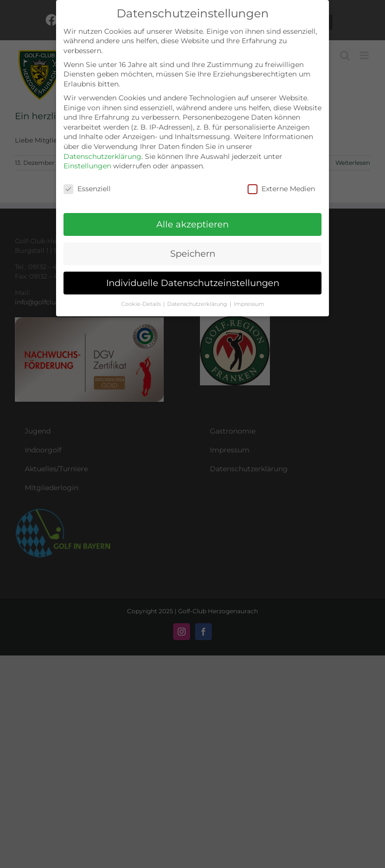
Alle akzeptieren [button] (192, 224)
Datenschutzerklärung (102, 156)
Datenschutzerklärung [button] (198, 304)
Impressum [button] (249, 304)
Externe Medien (281, 189)
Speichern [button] (193, 253)
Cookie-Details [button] (142, 304)
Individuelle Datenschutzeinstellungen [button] (193, 283)
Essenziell (87, 189)
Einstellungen (87, 166)
